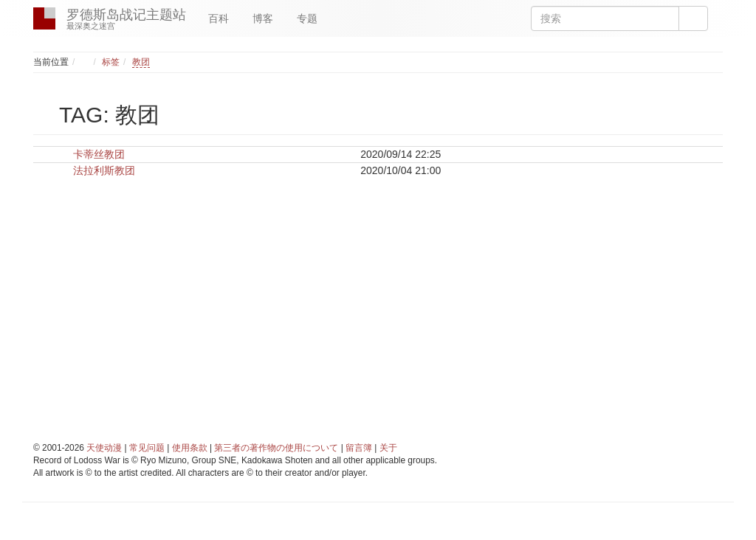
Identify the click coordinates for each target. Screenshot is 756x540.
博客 (263, 18)
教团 (141, 62)
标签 (111, 62)
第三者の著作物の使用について (276, 448)
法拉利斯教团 (104, 170)
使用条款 (190, 448)
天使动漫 (104, 448)
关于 (388, 448)
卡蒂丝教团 (99, 154)
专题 (307, 18)
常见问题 (147, 448)
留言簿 (359, 448)
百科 (219, 18)
